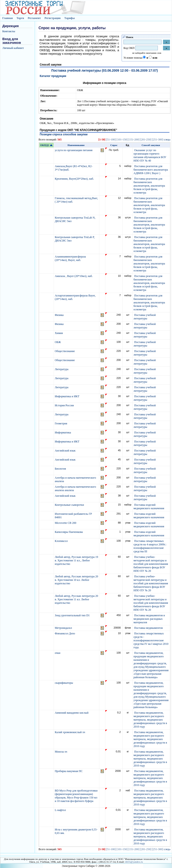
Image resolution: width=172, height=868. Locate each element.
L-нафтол (61, 810)
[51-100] (111, 140)
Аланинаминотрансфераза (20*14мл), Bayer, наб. (70, 258)
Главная (8, 18)
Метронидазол (64, 628)
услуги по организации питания (74, 150)
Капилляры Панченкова (69, 532)
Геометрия (61, 423)
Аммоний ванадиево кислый (72, 713)
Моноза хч (61, 752)
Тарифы (70, 18)
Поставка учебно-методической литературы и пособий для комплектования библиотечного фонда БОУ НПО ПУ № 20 (151, 564)
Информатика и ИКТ (67, 396)
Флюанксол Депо (65, 633)
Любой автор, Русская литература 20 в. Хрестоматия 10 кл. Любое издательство (76, 580)
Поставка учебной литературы (145, 317)
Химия (59, 333)
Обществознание (65, 351)
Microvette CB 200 (66, 523)
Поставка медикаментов (148, 628)
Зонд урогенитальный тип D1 (73, 615)
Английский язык (65, 451)
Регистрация (53, 18)
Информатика (63, 432)
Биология (61, 469)
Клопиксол (62, 541)
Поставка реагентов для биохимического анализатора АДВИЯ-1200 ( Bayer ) (151, 170)
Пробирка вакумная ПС (69, 771)
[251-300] (158, 140)
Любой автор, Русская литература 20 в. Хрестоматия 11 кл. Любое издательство (76, 599)
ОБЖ (58, 342)
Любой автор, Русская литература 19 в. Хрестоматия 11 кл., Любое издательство (76, 560)
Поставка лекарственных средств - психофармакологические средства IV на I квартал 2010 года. (151, 640)
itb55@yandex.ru (134, 862)
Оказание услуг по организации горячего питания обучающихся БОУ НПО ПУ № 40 (150, 155)
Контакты (9, 31)
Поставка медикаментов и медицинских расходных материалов (149, 619)
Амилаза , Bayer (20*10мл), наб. (74, 276)
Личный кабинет (13, 48)
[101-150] (122, 140)
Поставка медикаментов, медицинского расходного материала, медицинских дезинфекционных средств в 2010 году (150, 720)
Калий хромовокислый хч (70, 732)
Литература (62, 369)
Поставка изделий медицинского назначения (149, 507)
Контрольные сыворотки (70, 505)
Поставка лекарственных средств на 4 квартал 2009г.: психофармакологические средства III (150, 546)
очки (58, 653)
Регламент (34, 18)
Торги (20, 18)
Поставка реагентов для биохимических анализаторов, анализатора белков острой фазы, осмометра (149, 186)
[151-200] (134, 140)
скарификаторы (64, 683)
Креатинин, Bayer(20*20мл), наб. (75, 179)
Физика (60, 315)
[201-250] (146, 140)
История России (65, 405)
